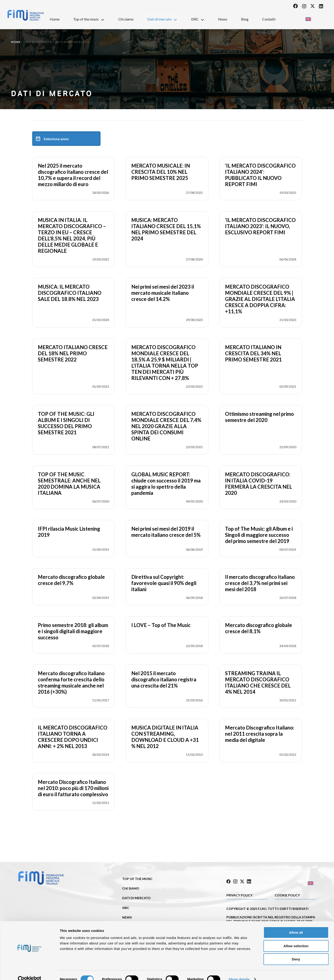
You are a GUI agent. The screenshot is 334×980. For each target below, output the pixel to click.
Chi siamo (126, 19)
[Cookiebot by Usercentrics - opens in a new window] (30, 971)
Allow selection (296, 938)
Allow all (296, 924)
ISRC (198, 19)
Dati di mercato (162, 19)
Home (55, 19)
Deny (296, 951)
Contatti (269, 19)
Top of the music (89, 19)
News (223, 19)
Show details (239, 971)
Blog (245, 19)
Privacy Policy (239, 894)
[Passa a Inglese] (308, 18)
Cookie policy (287, 894)
